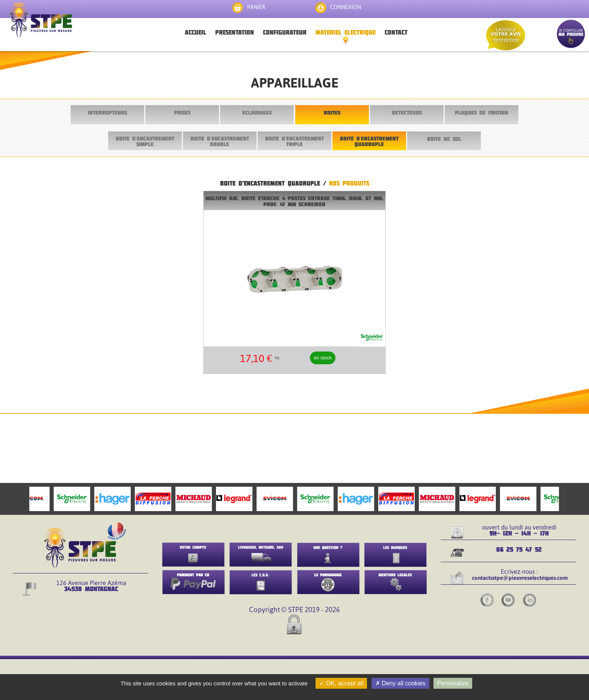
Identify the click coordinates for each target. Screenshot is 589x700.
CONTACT (396, 32)
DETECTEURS (407, 112)
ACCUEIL (196, 32)
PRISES (182, 112)
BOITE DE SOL (444, 139)
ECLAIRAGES (257, 112)
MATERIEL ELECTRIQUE (346, 32)
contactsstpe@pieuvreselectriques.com (520, 578)
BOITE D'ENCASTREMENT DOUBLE (220, 141)
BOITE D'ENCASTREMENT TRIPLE (294, 141)
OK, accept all (341, 683)
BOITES (332, 112)
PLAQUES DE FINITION (482, 112)
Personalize (453, 683)
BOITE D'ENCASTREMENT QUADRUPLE (369, 141)
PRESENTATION (235, 32)
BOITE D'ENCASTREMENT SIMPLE (145, 141)
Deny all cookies (400, 683)
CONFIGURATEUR (285, 32)
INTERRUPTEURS (107, 112)
